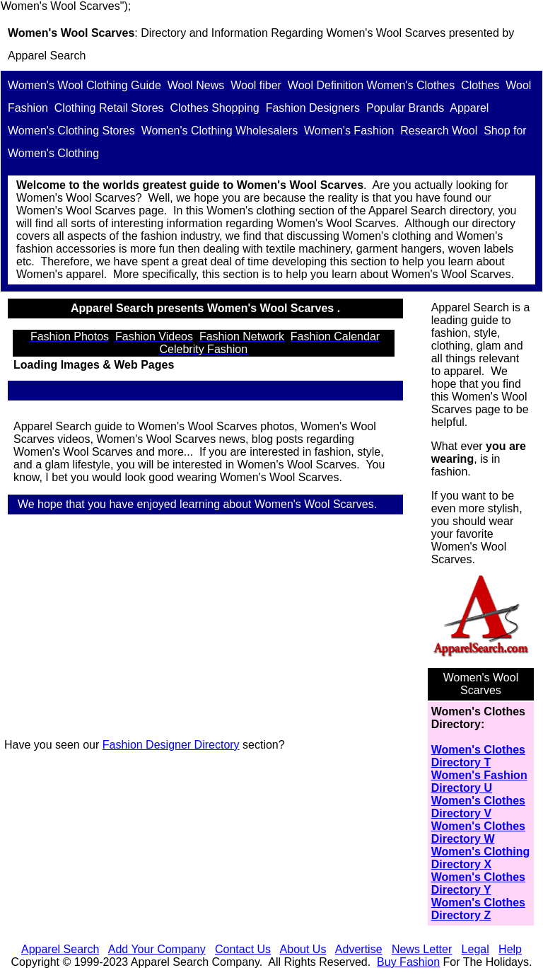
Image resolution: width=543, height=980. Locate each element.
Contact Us (243, 949)
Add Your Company (157, 949)
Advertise (359, 949)
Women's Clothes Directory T (478, 756)
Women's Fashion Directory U (479, 782)
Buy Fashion (408, 962)
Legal (475, 949)
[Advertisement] (211, 628)
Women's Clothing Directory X (481, 858)
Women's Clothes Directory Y (478, 883)
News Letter (422, 949)
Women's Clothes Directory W (478, 832)
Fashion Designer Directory (171, 745)
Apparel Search (47, 56)
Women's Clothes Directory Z (478, 909)
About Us (303, 949)
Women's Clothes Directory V (478, 807)
